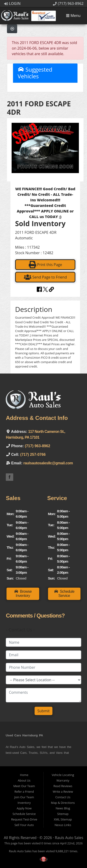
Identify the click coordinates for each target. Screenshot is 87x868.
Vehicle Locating (63, 775)
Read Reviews (63, 786)
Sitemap (63, 814)
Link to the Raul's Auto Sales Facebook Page (10, 477)
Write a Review (63, 792)
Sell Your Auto (24, 825)
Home (24, 775)
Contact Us (63, 797)
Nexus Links (63, 825)
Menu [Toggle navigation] (73, 16)
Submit (43, 711)
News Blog (63, 808)
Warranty (63, 780)
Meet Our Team (24, 786)
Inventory (24, 803)
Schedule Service (24, 814)
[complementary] (73, 854)
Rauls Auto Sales (69, 838)
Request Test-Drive (24, 819)
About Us (24, 780)
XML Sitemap (63, 819)
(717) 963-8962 (68, 3)
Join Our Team (24, 797)
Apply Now (24, 808)
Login (12, 3)
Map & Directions (63, 803)
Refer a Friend (24, 792)
